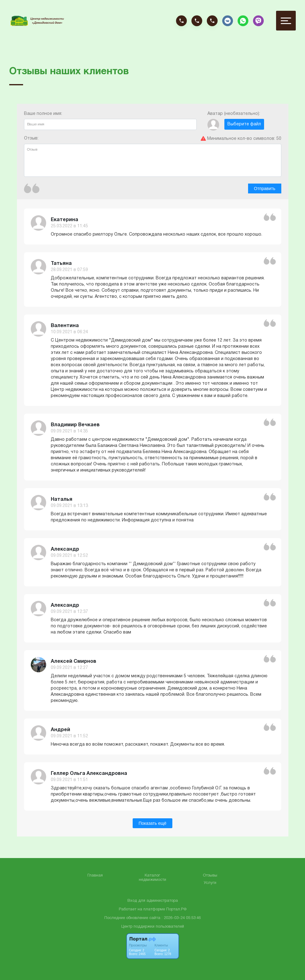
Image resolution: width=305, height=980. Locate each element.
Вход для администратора (153, 901)
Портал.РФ (176, 909)
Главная (95, 876)
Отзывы (210, 876)
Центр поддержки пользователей (153, 927)
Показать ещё (152, 823)
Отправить (265, 188)
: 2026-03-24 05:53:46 (181, 918)
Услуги (210, 883)
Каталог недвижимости (152, 878)
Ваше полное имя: (110, 121)
